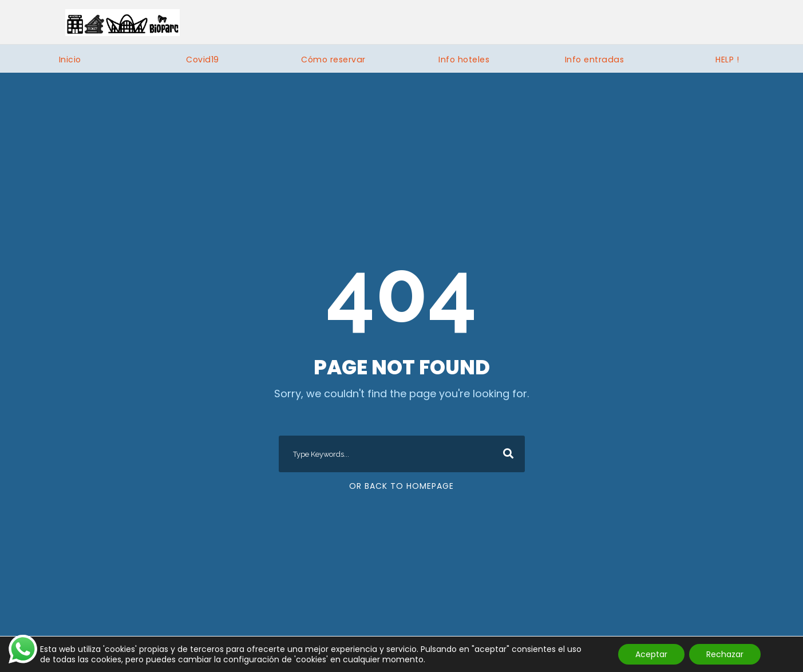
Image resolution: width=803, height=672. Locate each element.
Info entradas (595, 60)
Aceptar (651, 654)
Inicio (70, 60)
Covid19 (203, 60)
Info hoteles (464, 60)
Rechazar (725, 654)
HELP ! (727, 60)
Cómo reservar (333, 60)
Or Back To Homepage (401, 486)
